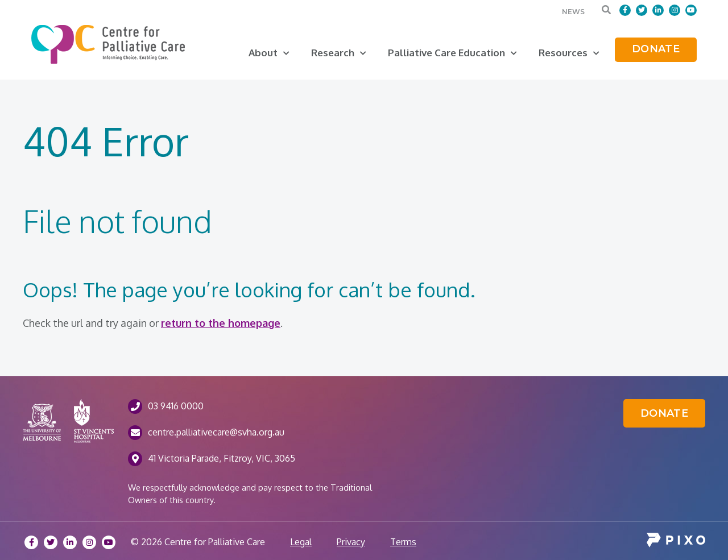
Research (339, 53)
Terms (403, 542)
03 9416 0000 (176, 406)
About (269, 53)
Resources (569, 53)
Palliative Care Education (452, 53)
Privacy (351, 542)
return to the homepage (221, 323)
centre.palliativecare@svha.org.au (216, 432)
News (573, 12)
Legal (301, 542)
